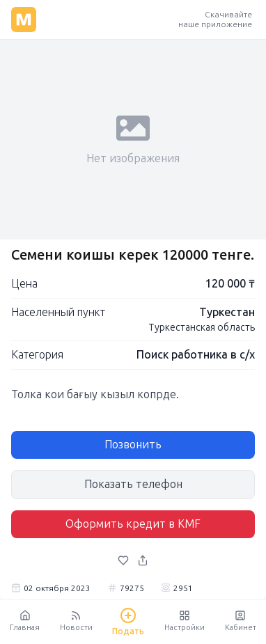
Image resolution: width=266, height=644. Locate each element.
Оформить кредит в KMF (133, 524)
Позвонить (133, 445)
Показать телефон (133, 484)
